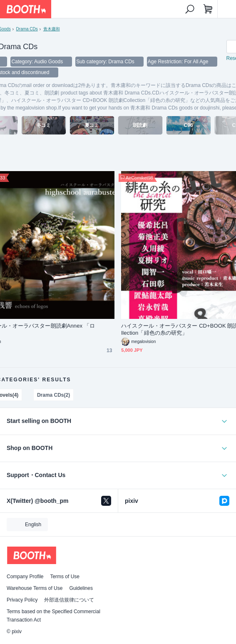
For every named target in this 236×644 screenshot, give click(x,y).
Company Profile (25, 577)
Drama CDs (27, 29)
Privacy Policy (22, 600)
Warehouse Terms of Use (35, 588)
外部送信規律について (69, 600)
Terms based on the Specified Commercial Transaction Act (53, 616)
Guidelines (81, 588)
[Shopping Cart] (208, 9)
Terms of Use (65, 577)
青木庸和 (52, 29)
